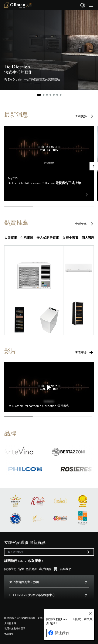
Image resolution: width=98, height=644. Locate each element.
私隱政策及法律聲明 (15, 628)
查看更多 (84, 116)
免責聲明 (9, 634)
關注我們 (58, 633)
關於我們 (10, 569)
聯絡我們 (65, 569)
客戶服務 (45, 569)
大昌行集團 (10, 623)
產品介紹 (31, 569)
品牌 (21, 569)
